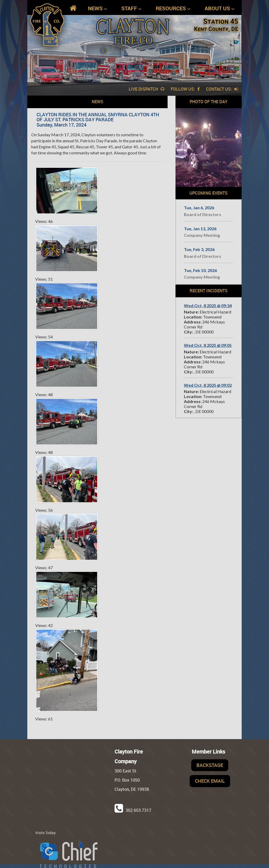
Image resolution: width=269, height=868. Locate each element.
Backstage (210, 765)
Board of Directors (203, 214)
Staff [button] (131, 9)
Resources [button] (173, 9)
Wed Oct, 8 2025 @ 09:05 (208, 345)
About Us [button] (220, 9)
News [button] (98, 9)
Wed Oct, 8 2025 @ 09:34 (208, 305)
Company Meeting (202, 235)
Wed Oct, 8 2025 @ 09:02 (208, 385)
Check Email (210, 781)
